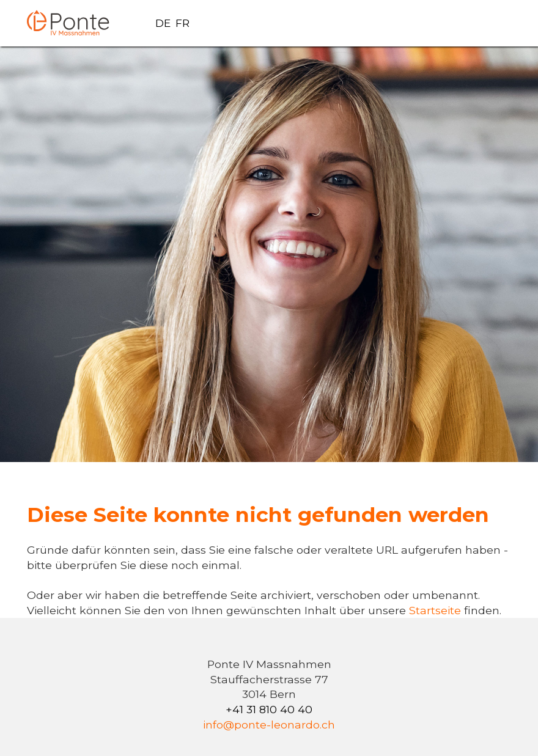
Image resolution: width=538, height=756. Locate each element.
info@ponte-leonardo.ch (269, 725)
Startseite (437, 610)
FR (182, 23)
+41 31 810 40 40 (269, 709)
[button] (496, 23)
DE (163, 23)
